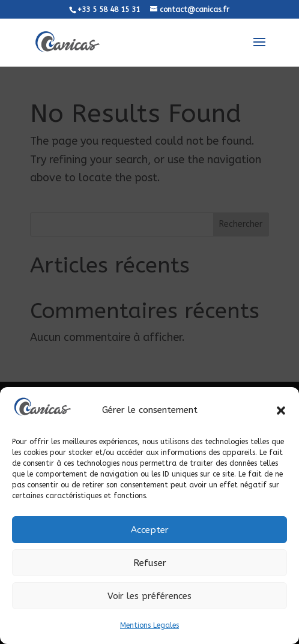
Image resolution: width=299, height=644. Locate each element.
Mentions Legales (149, 625)
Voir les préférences (149, 596)
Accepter (150, 530)
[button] (281, 411)
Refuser (150, 563)
